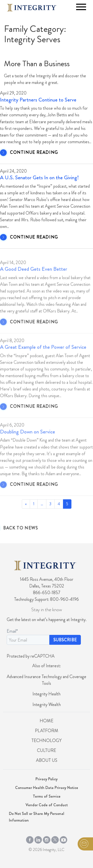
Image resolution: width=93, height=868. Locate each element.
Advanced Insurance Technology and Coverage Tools (46, 680)
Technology (46, 741)
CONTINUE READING (34, 153)
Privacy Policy (46, 779)
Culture (46, 750)
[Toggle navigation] (81, 7)
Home (46, 721)
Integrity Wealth (47, 705)
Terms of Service (47, 796)
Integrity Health (46, 694)
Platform (47, 731)
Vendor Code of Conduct (47, 805)
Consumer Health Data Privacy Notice (47, 788)
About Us (47, 760)
